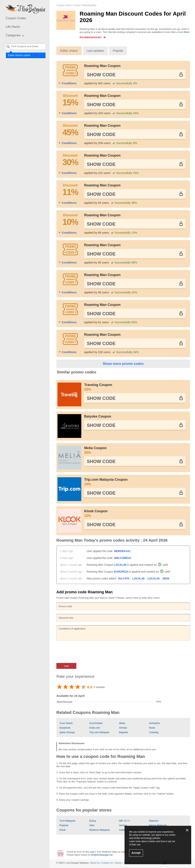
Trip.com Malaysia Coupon (135, 482)
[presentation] (85, 652)
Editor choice (69, 51)
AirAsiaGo (155, 723)
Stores (118, 863)
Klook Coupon (135, 514)
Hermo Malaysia (158, 825)
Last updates (95, 51)
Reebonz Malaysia (99, 830)
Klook (152, 728)
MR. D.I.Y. (125, 821)
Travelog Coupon (135, 387)
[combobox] (26, 46)
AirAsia (123, 728)
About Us (95, 863)
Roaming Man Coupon (102, 66)
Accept (136, 853)
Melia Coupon (135, 450)
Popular (118, 51)
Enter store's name (19, 55)
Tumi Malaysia (67, 821)
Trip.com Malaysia (99, 732)
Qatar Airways (67, 732)
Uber (92, 825)
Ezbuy (93, 821)
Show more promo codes (123, 364)
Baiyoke (123, 732)
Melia (122, 723)
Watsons (154, 821)
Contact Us (107, 863)
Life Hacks (13, 27)
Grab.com (95, 728)
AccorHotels (96, 723)
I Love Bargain (72, 863)
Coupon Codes (16, 18)
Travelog (154, 732)
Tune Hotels (66, 723)
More (187, 32)
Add (66, 666)
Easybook (65, 728)
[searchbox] (26, 46)
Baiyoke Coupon (98, 416)
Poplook (64, 825)
